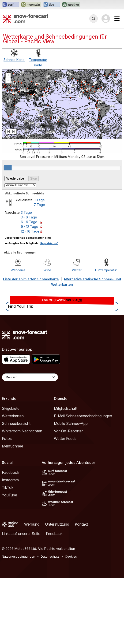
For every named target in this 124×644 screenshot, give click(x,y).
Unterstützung (57, 524)
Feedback (54, 534)
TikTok (8, 487)
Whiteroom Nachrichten (22, 431)
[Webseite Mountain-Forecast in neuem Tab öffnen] (31, 5)
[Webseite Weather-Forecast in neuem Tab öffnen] (71, 5)
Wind (47, 270)
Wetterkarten (13, 416)
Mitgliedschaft (66, 408)
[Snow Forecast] (26, 19)
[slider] (8, 168)
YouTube (9, 495)
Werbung (32, 524)
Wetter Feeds (65, 439)
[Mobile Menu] (117, 19)
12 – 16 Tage (30, 231)
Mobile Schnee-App (71, 423)
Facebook (11, 472)
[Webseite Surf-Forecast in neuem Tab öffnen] (10, 5)
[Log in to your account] (106, 19)
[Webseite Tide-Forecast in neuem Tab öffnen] (51, 5)
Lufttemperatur (106, 270)
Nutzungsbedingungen (19, 556)
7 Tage (39, 205)
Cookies (71, 556)
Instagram (10, 480)
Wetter (77, 270)
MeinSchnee (13, 446)
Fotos (7, 439)
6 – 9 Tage (29, 222)
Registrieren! (49, 243)
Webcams (18, 270)
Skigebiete (11, 408)
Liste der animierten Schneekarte (31, 279)
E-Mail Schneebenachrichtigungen (83, 416)
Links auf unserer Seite (21, 534)
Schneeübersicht (16, 423)
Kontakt (81, 524)
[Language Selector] (30, 377)
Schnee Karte (14, 60)
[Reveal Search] (94, 19)
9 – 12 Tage (30, 227)
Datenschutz (50, 556)
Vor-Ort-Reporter (68, 431)
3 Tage (39, 200)
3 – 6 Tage (29, 217)
